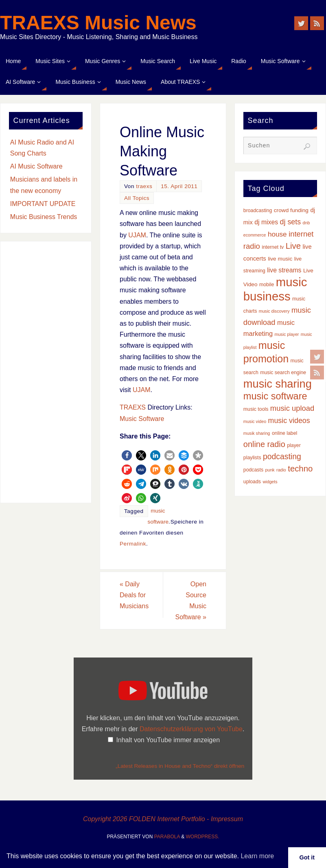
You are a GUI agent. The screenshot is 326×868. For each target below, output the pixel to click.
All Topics (137, 198)
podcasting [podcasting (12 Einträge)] (282, 456)
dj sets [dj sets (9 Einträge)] (291, 222)
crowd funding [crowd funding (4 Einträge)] (291, 210)
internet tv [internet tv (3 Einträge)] (273, 247)
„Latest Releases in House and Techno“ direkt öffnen (180, 766)
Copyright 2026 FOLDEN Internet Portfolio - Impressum (163, 819)
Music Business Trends (44, 217)
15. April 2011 (179, 186)
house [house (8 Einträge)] (277, 234)
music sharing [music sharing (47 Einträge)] (278, 384)
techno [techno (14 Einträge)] (300, 469)
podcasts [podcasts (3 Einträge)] (253, 470)
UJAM (137, 235)
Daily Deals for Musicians (134, 595)
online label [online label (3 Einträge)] (284, 433)
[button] (127, 455)
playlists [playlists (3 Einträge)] (252, 458)
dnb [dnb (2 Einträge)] (306, 223)
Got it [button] (307, 857)
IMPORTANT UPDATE (43, 204)
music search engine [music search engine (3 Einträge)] (283, 373)
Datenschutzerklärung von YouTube (191, 729)
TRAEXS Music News (98, 23)
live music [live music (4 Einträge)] (280, 259)
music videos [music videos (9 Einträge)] (289, 421)
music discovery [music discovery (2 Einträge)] (274, 311)
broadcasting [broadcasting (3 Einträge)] (258, 210)
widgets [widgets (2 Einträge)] (270, 482)
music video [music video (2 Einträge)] (255, 421)
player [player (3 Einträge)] (294, 445)
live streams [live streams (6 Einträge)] (284, 270)
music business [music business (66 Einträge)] (275, 289)
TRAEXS (133, 407)
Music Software (142, 419)
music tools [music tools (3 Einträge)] (256, 409)
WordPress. (203, 837)
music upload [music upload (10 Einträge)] (292, 408)
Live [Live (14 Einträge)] (293, 246)
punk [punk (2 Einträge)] (270, 470)
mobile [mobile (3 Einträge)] (267, 285)
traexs (144, 186)
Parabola (167, 837)
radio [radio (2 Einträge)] (281, 470)
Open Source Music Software (191, 601)
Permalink (133, 544)
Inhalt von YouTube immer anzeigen (168, 740)
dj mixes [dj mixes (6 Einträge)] (266, 222)
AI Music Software (36, 166)
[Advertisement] (46, 372)
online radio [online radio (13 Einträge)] (264, 444)
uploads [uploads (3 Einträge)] (252, 482)
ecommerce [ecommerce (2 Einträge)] (255, 235)
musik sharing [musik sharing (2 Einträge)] (257, 433)
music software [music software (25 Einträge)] (275, 396)
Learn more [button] (257, 856)
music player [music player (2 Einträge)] (287, 334)
